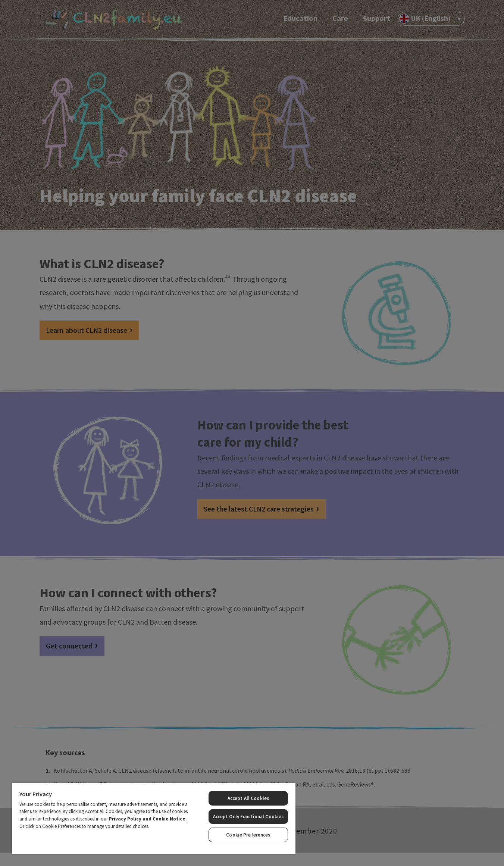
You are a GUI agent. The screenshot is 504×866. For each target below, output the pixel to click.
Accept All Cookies (248, 798)
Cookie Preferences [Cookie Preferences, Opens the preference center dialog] (248, 835)
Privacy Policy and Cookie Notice (147, 819)
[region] (154, 818)
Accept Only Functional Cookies (248, 817)
